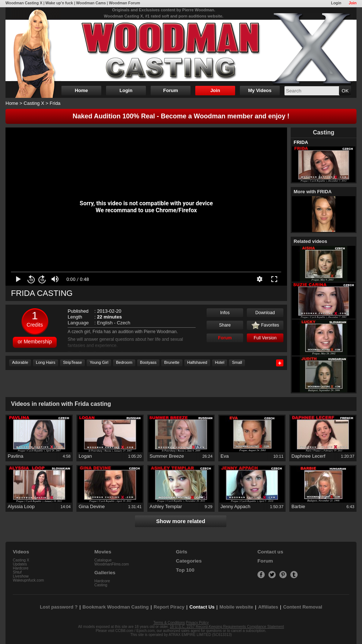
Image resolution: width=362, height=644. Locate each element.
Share (225, 325)
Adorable (20, 362)
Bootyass (148, 362)
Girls (182, 552)
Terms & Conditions (169, 623)
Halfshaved (197, 362)
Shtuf (17, 572)
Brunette (172, 362)
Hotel (220, 362)
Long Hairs (46, 362)
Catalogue (103, 560)
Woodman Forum (125, 3)
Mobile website (236, 607)
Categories (189, 561)
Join (353, 3)
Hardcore (21, 568)
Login (336, 3)
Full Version (265, 338)
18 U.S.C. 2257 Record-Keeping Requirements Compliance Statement (227, 627)
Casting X (34, 103)
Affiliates (268, 607)
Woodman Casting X (24, 3)
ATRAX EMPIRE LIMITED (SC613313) (200, 635)
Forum (170, 90)
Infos (225, 313)
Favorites (265, 325)
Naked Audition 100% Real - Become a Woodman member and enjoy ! (181, 116)
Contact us (270, 552)
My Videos (260, 90)
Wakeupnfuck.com (28, 580)
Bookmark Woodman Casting (116, 607)
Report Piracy (169, 607)
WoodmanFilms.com (112, 564)
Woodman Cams (91, 3)
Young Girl (99, 362)
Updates (20, 564)
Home (81, 90)
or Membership (35, 342)
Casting (101, 585)
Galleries (105, 573)
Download (265, 313)
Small (237, 362)
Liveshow (21, 576)
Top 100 (185, 570)
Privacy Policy (197, 623)
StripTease (72, 362)
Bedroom (124, 362)
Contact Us (202, 607)
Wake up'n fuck (59, 3)
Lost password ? (59, 607)
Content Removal (303, 607)
